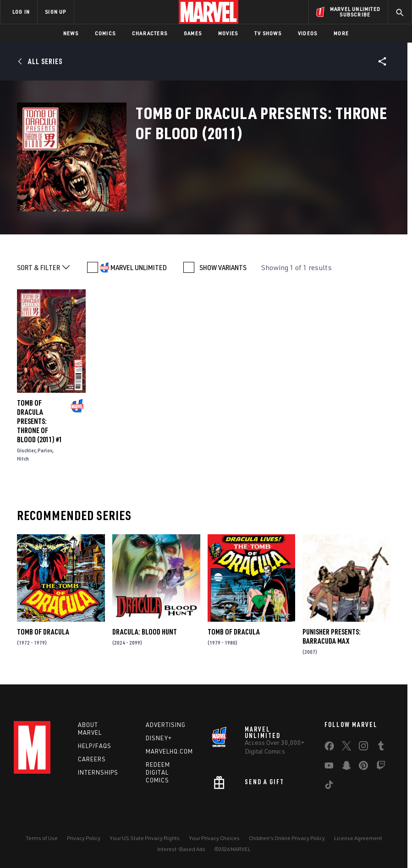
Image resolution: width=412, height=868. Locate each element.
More (341, 33)
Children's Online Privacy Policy (287, 838)
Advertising (166, 725)
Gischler (26, 450)
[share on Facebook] (329, 748)
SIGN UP (55, 12)
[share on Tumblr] (381, 748)
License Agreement (358, 838)
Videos (308, 33)
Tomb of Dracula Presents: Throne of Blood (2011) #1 (40, 421)
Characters (150, 33)
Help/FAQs (95, 746)
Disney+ (159, 738)
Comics (105, 33)
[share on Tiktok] (329, 787)
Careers (92, 759)
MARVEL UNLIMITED (139, 267)
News (71, 33)
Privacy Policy (84, 838)
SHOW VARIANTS (223, 267)
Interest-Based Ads (181, 849)
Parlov (45, 450)
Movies (228, 33)
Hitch (23, 458)
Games (193, 33)
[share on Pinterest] (363, 767)
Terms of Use (42, 838)
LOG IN (21, 12)
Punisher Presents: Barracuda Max (332, 636)
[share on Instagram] (363, 748)
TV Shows (268, 33)
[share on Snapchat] (346, 767)
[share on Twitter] (346, 748)
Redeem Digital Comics (158, 772)
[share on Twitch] (381, 767)
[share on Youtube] (329, 767)
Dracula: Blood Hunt (145, 632)
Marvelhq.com (169, 751)
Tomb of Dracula (43, 632)
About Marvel (90, 729)
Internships (98, 772)
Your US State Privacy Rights (145, 838)
